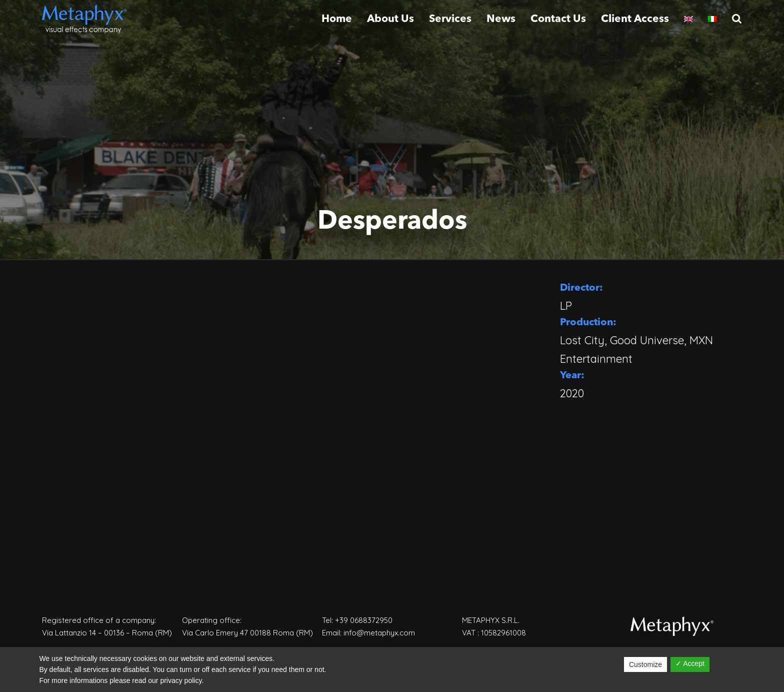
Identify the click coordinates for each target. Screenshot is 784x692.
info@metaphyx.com (379, 633)
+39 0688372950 (364, 620)
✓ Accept (690, 663)
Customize (645, 664)
